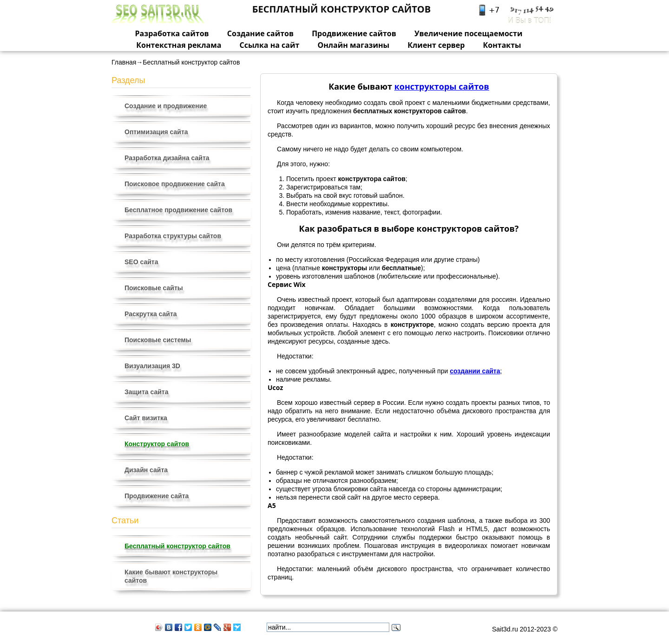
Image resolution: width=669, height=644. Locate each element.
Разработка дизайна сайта (167, 158)
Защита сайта (147, 392)
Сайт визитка (146, 418)
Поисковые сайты (154, 288)
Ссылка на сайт (270, 45)
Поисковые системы (158, 340)
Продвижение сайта (157, 496)
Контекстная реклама (179, 45)
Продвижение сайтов (354, 33)
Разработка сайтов (172, 33)
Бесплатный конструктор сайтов (177, 546)
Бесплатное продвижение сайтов (178, 210)
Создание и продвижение (166, 106)
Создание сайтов (260, 33)
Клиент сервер (436, 45)
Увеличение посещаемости (469, 33)
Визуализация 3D (152, 366)
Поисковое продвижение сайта (175, 184)
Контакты (502, 45)
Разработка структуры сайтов (173, 236)
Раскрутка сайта (151, 314)
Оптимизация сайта (156, 132)
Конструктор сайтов (157, 444)
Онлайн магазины (353, 45)
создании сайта (475, 371)
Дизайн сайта (146, 470)
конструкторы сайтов (442, 86)
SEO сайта (141, 262)
